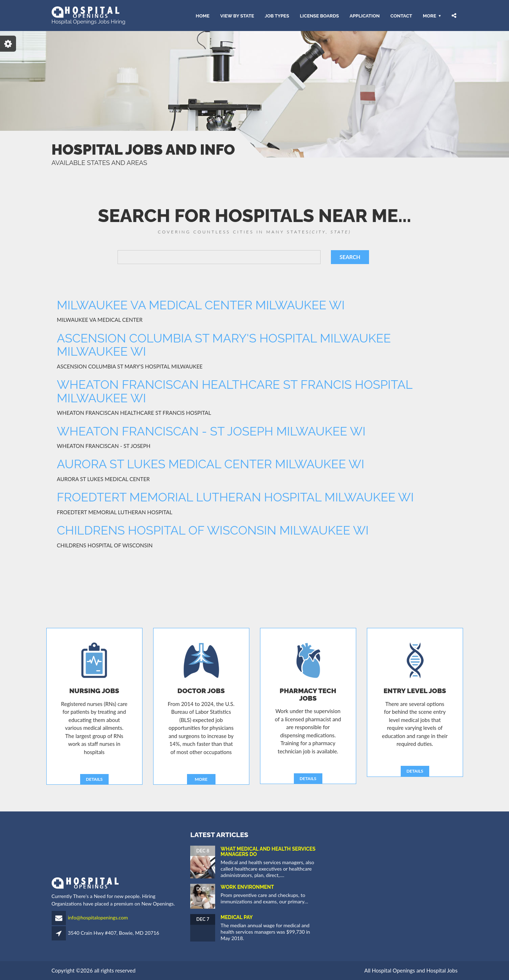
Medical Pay (237, 917)
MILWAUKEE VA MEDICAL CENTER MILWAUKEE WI (201, 305)
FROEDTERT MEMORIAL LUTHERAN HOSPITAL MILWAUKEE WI (235, 497)
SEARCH (350, 257)
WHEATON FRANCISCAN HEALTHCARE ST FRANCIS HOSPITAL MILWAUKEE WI (235, 391)
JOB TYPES (277, 16)
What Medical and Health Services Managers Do (268, 852)
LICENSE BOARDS (320, 16)
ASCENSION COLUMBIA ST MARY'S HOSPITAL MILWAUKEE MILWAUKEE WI (224, 345)
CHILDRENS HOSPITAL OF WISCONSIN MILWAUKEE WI (213, 530)
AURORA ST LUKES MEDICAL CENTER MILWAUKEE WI (211, 464)
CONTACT (401, 16)
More (430, 16)
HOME (203, 16)
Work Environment (247, 887)
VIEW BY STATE (237, 16)
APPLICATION (364, 16)
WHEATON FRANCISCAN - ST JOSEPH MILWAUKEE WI (211, 431)
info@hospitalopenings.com (98, 917)
